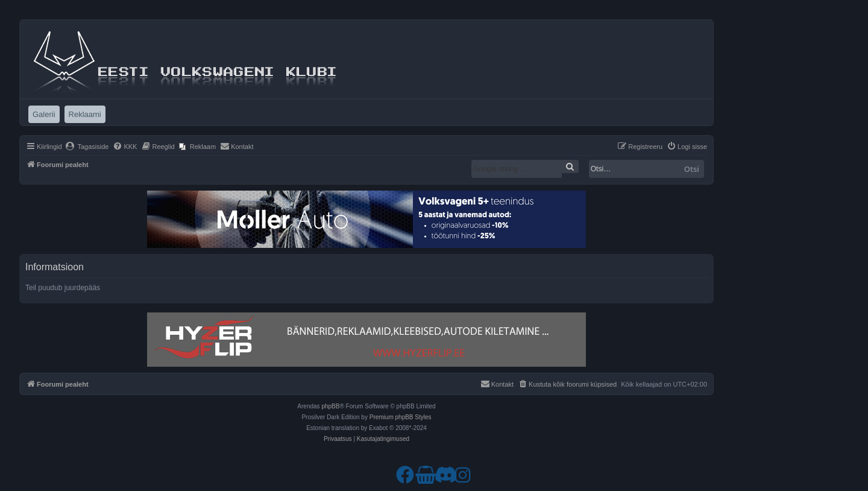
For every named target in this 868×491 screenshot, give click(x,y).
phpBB (330, 406)
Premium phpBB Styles (401, 417)
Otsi (692, 169)
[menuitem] (87, 147)
